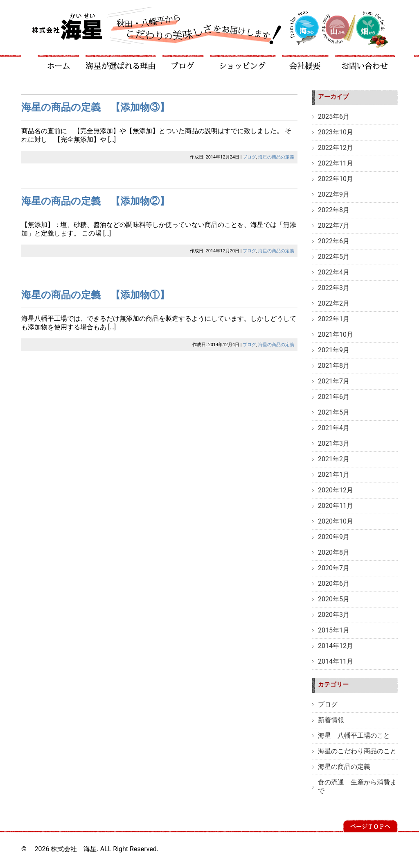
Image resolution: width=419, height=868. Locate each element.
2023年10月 (336, 132)
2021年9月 (334, 350)
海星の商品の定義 (276, 157)
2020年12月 (336, 490)
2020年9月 (334, 537)
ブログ (183, 62)
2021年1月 (334, 475)
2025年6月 (334, 117)
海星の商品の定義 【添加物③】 (95, 107)
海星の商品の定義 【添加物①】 (95, 295)
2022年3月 (334, 288)
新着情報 (331, 720)
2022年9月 (334, 194)
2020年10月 (336, 521)
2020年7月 (334, 568)
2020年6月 (334, 584)
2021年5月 (334, 412)
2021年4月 (334, 428)
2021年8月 (334, 366)
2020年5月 (334, 599)
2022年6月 (334, 241)
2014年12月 (336, 646)
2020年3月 (334, 615)
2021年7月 (334, 381)
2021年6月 (334, 397)
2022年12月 (336, 148)
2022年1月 (334, 319)
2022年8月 (334, 210)
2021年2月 (334, 459)
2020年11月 (336, 506)
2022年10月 (336, 179)
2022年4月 (334, 272)
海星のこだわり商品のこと (357, 751)
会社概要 (305, 62)
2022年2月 (334, 303)
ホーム (59, 62)
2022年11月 (336, 163)
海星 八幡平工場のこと (354, 735)
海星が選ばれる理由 (121, 62)
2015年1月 (334, 630)
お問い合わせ (365, 62)
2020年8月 (334, 552)
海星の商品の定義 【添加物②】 (95, 201)
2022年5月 (334, 257)
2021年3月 (334, 443)
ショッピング (243, 62)
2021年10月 (336, 334)
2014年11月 (336, 661)
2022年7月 (334, 225)
